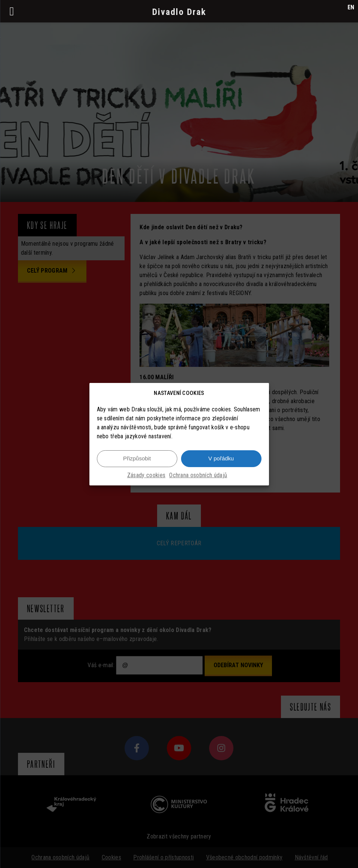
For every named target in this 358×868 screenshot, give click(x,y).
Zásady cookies (146, 475)
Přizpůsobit (137, 458)
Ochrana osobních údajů (198, 475)
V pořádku (221, 458)
